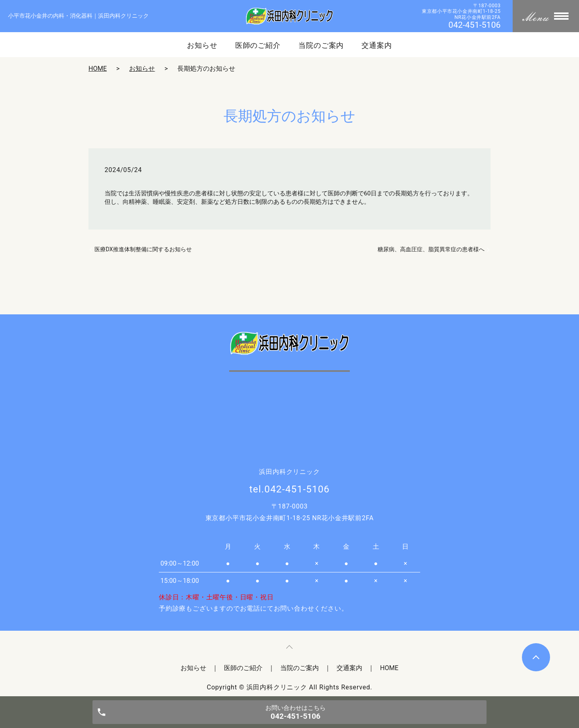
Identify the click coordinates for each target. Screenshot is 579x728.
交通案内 (377, 45)
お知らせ (202, 45)
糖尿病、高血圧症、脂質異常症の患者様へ (431, 249)
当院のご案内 (321, 45)
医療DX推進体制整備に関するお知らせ (143, 249)
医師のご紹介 (258, 45)
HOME (98, 69)
